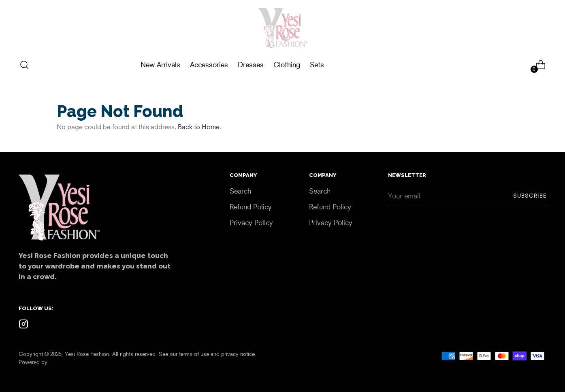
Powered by (33, 362)
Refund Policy (251, 207)
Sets (317, 65)
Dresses (251, 65)
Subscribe (530, 196)
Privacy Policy (251, 223)
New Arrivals (160, 65)
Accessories (209, 65)
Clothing (287, 65)
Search (240, 191)
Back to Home (199, 127)
